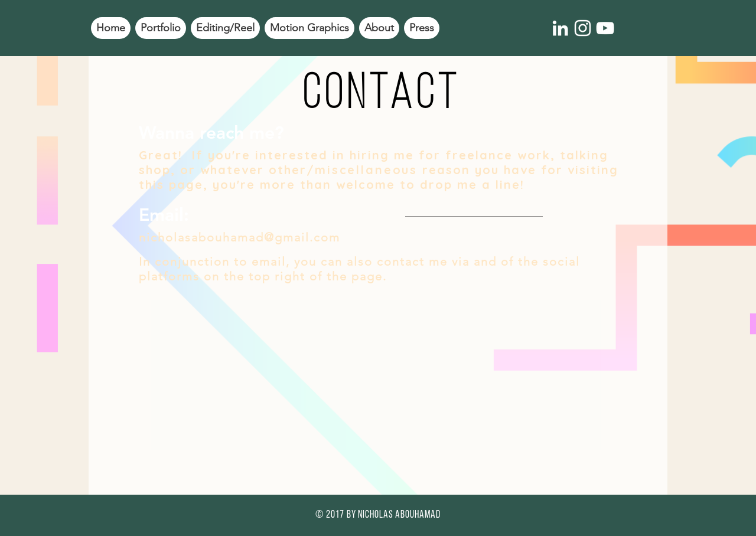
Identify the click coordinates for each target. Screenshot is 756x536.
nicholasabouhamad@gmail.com (239, 237)
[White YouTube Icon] (605, 28)
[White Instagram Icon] (583, 28)
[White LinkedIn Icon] (560, 28)
